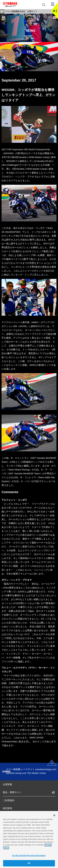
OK (29, 864)
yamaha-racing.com (16, 773)
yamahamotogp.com (46, 769)
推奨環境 (7, 808)
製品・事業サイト (12, 792)
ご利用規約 (9, 800)
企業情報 (7, 784)
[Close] (54, 816)
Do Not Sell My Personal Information (29, 857)
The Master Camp (37, 773)
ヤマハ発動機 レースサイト (20, 769)
